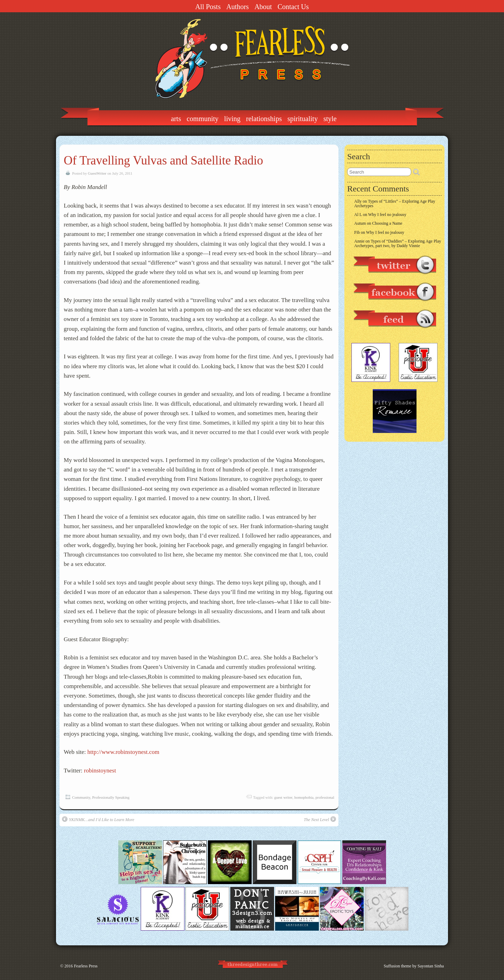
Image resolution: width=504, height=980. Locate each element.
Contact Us (293, 7)
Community (202, 119)
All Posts (208, 7)
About (263, 7)
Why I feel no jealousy (387, 215)
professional (325, 797)
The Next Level (320, 819)
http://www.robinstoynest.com (124, 752)
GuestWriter (97, 173)
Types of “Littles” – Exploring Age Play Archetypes (395, 204)
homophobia (304, 797)
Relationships (264, 119)
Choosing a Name (387, 223)
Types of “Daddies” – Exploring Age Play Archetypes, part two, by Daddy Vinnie (398, 243)
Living (232, 119)
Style (330, 119)
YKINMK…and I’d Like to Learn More (98, 819)
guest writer (283, 797)
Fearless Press (86, 966)
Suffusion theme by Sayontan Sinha (414, 966)
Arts (176, 119)
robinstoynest (100, 771)
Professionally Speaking (111, 797)
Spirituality (303, 119)
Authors (237, 7)
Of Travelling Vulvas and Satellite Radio (163, 160)
